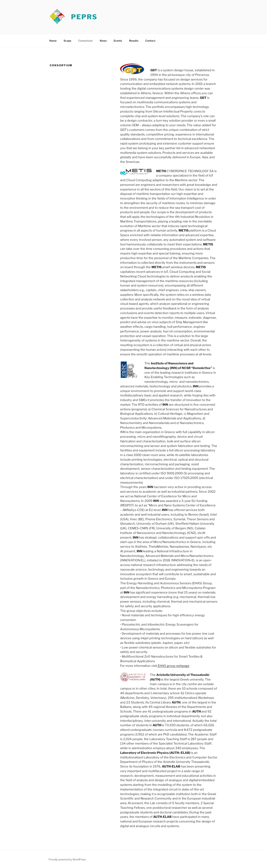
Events (118, 41)
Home (53, 41)
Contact (150, 41)
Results (134, 41)
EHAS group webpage (173, 666)
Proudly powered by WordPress (67, 859)
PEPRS (84, 17)
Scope (67, 41)
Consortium (85, 41)
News (103, 41)
